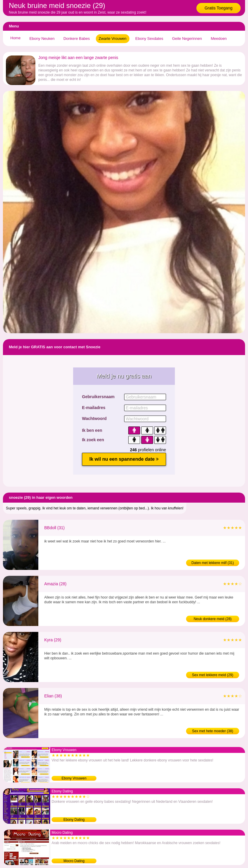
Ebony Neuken (42, 39)
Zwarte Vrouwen (113, 39)
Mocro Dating (74, 861)
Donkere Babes (77, 39)
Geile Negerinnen (187, 39)
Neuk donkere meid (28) (213, 619)
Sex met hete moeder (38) (212, 731)
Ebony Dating (74, 820)
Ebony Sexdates (149, 39)
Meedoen (219, 39)
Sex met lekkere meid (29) (213, 675)
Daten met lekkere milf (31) (213, 563)
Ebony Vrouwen (74, 778)
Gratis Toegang (219, 8)
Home (15, 38)
